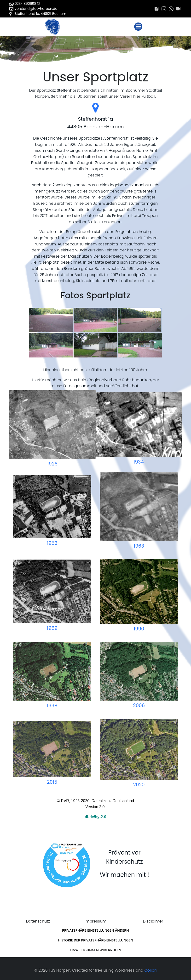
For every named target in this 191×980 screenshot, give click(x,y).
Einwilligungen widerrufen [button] (95, 948)
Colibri (150, 967)
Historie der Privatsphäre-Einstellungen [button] (96, 938)
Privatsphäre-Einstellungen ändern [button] (95, 928)
